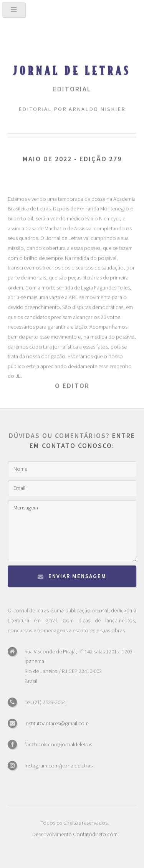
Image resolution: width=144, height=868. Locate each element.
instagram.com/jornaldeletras (59, 765)
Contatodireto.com (95, 834)
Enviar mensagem (77, 576)
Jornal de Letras (72, 70)
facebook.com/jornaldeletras (58, 744)
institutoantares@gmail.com (57, 723)
